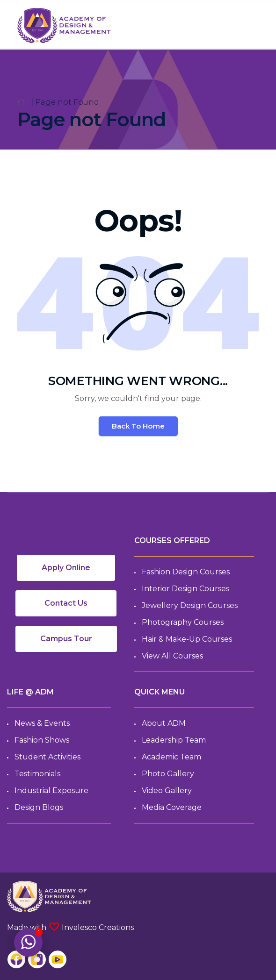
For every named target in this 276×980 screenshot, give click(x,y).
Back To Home (138, 426)
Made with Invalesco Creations (70, 927)
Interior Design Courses (185, 589)
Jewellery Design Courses (190, 605)
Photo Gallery (168, 774)
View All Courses (172, 656)
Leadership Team (174, 740)
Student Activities (47, 757)
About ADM (164, 723)
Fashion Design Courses (186, 572)
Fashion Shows (42, 740)
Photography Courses (183, 622)
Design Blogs (39, 807)
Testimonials (37, 774)
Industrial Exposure (51, 790)
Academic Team (171, 757)
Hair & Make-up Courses (187, 639)
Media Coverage (172, 807)
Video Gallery (167, 790)
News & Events (42, 723)
